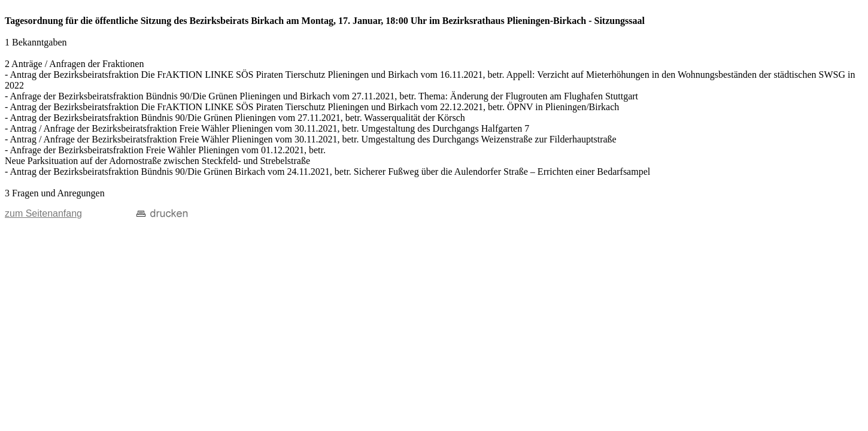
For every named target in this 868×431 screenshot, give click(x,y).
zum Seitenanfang (43, 213)
